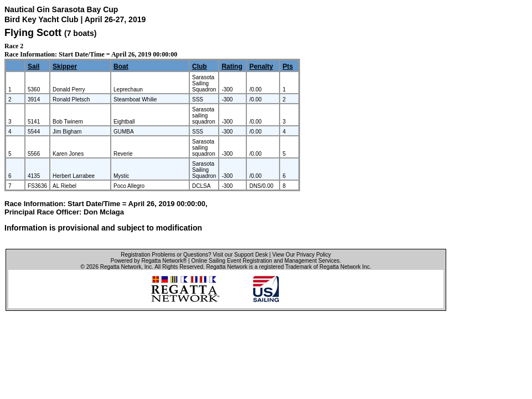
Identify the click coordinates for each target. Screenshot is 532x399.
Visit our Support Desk (240, 255)
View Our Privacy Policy (302, 255)
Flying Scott (33, 33)
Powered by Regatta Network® (149, 261)
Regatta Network (121, 267)
